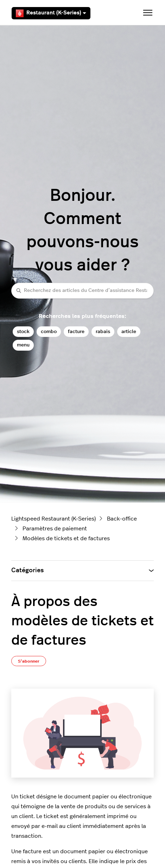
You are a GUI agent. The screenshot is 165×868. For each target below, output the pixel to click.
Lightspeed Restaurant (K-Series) (53, 519)
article (129, 331)
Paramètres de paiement (55, 529)
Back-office (122, 519)
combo (49, 331)
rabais (103, 331)
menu (23, 345)
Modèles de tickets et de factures (66, 538)
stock (23, 331)
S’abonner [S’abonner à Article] (29, 661)
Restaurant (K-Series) (51, 13)
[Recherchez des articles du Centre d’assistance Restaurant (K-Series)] (82, 291)
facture (76, 331)
